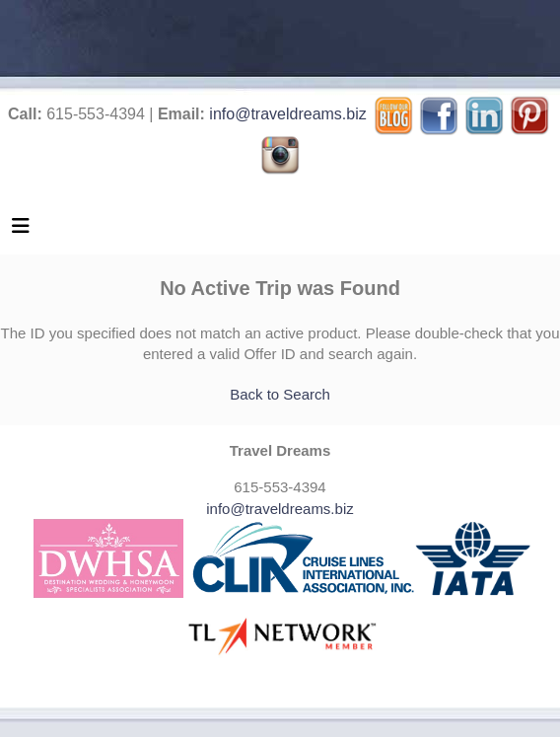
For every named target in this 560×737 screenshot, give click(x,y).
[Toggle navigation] (21, 231)
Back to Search (280, 394)
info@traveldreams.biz (287, 114)
